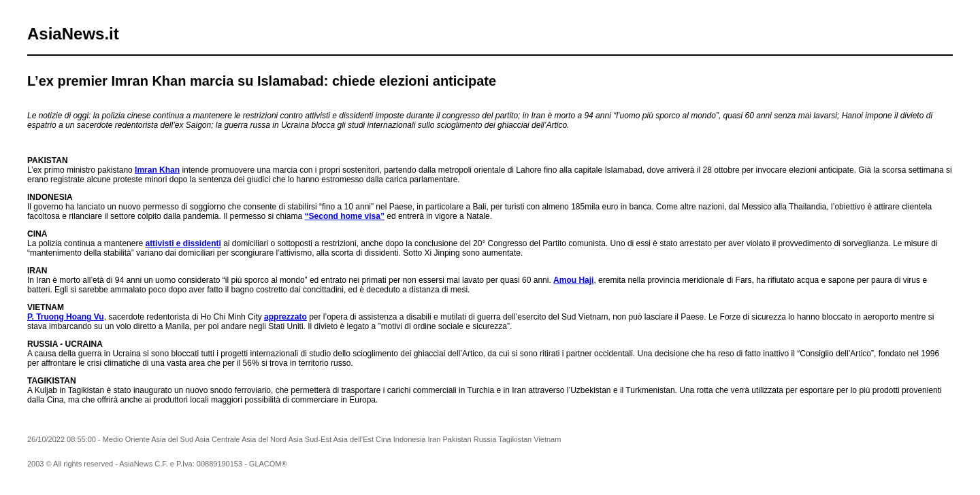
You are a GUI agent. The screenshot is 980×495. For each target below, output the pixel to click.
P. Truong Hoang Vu (66, 317)
